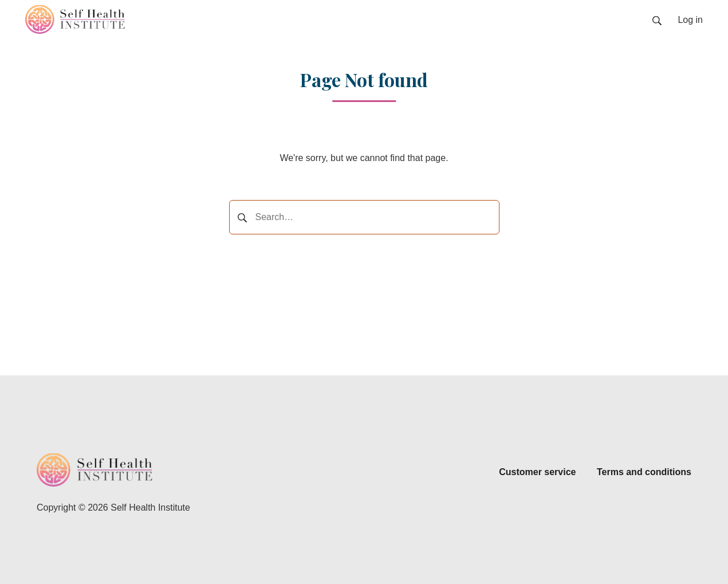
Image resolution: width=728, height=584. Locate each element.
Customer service (537, 472)
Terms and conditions (644, 472)
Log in (690, 20)
